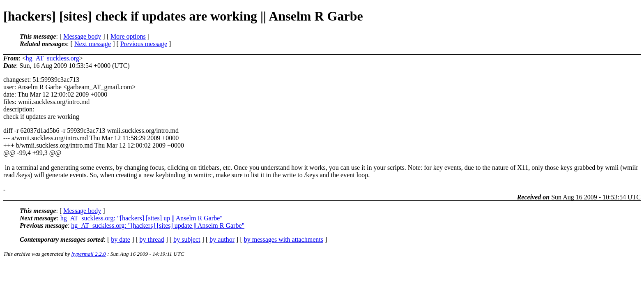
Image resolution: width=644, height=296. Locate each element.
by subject (187, 239)
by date (121, 239)
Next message (93, 44)
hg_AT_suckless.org (53, 58)
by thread (152, 239)
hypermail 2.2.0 (89, 254)
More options (128, 36)
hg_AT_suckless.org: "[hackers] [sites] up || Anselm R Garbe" (141, 218)
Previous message (144, 44)
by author (222, 239)
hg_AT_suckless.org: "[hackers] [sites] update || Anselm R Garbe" (158, 225)
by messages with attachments (284, 239)
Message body (82, 36)
